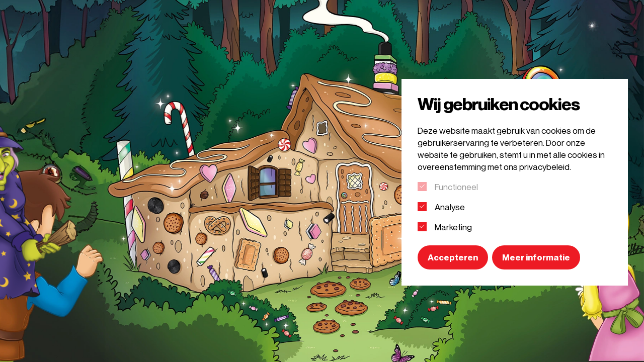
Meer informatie (536, 257)
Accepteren (453, 257)
